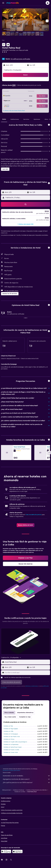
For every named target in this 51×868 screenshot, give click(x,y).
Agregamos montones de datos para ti (26, 779)
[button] (3, 3)
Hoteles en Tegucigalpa (11, 729)
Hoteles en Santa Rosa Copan (13, 747)
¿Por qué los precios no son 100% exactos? (26, 783)
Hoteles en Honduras (18, 790)
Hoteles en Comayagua (11, 734)
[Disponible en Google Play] (6, 851)
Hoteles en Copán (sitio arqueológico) (15, 742)
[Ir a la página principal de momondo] (13, 3)
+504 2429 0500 (8, 56)
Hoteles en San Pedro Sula (12, 737)
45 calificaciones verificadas (20, 59)
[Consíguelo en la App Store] (17, 851)
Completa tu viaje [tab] (25, 717)
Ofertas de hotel (6, 790)
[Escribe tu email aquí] (27, 673)
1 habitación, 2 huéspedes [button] (13, 70)
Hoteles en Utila (8, 731)
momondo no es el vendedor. (26, 776)
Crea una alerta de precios (34, 515)
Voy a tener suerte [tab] (10, 717)
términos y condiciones (32, 686)
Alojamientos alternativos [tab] (25, 713)
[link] (26, 525)
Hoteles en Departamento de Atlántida (36, 790)
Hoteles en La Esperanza (11, 745)
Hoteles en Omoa (9, 739)
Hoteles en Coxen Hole (11, 752)
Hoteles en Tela (8, 726)
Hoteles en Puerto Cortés (11, 750)
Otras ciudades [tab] (9, 713)
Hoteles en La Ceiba (20, 792)
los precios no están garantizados (11, 770)
